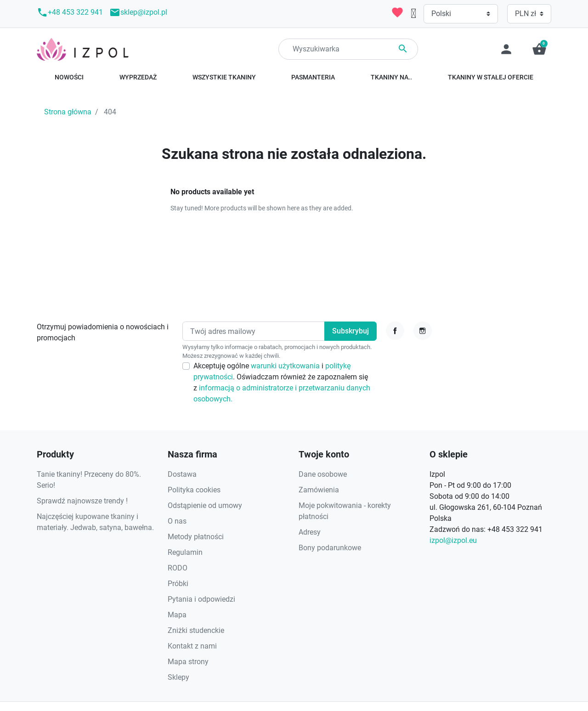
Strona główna (68, 112)
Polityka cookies (194, 490)
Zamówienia (319, 490)
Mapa (177, 615)
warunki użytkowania (286, 366)
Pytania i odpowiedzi (201, 599)
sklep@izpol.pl (138, 12)
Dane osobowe (323, 474)
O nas (177, 521)
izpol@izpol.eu (453, 540)
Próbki (178, 584)
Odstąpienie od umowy (205, 505)
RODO (178, 568)
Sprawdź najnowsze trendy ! (82, 501)
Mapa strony (188, 662)
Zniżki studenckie (196, 630)
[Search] (348, 49)
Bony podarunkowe (330, 548)
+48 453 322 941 (70, 12)
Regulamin (185, 552)
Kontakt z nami (192, 646)
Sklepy (178, 677)
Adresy (310, 532)
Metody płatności (196, 537)
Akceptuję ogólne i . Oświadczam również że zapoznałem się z (282, 382)
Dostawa (182, 474)
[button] (539, 49)
